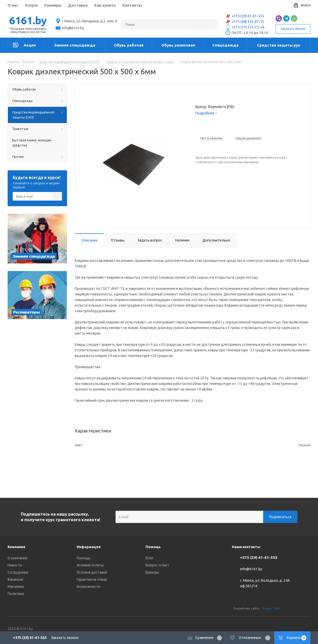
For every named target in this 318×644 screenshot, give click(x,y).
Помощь (84, 558)
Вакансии (15, 579)
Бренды (152, 572)
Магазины (16, 587)
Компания (16, 547)
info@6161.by (251, 569)
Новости (15, 565)
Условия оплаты (90, 565)
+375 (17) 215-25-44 (245, 27)
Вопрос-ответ (157, 565)
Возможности (88, 587)
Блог (150, 558)
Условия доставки (92, 572)
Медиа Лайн (271, 608)
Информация (89, 547)
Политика (16, 594)
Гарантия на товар (92, 579)
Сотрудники (18, 572)
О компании (18, 558)
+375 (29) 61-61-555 (245, 16)
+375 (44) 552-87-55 (245, 22)
